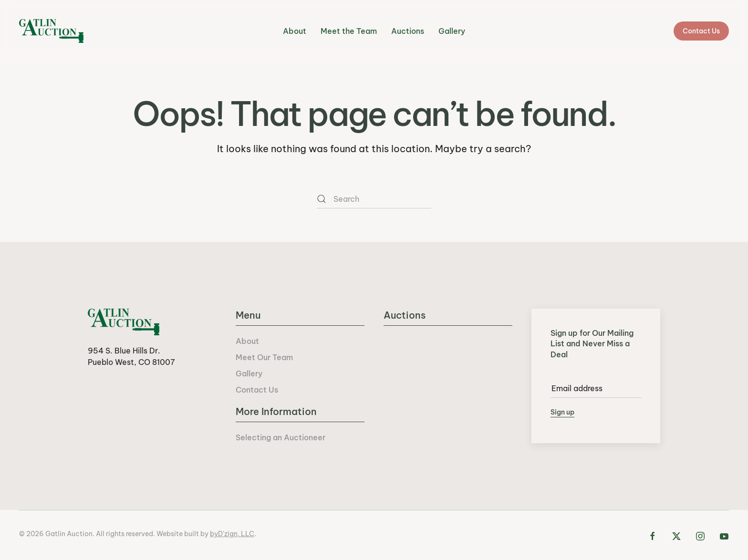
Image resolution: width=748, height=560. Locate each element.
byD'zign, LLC (232, 534)
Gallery (452, 31)
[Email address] (596, 388)
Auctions (408, 31)
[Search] (374, 199)
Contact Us (701, 31)
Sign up (562, 412)
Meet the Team (349, 31)
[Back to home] (51, 31)
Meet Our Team (264, 357)
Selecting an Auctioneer (280, 437)
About (295, 31)
